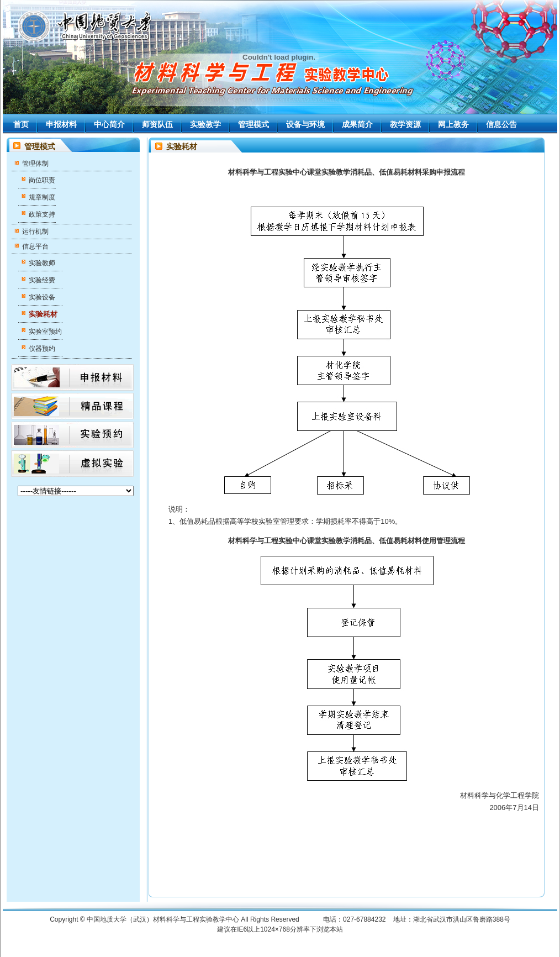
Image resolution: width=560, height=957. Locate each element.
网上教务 (453, 124)
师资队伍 (157, 124)
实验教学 (205, 124)
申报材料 (61, 124)
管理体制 (35, 164)
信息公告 (501, 124)
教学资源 (405, 124)
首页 (21, 124)
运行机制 (35, 232)
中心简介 (109, 124)
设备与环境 (305, 124)
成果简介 (357, 124)
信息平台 (35, 246)
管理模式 (253, 124)
